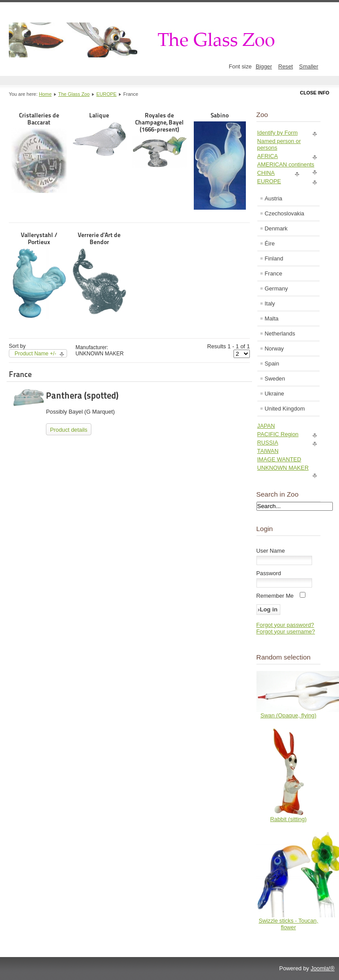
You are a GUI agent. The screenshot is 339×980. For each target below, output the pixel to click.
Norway (274, 349)
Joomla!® (323, 968)
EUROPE (106, 94)
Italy (270, 303)
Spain (272, 364)
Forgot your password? (285, 625)
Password (269, 573)
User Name (271, 551)
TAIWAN (268, 451)
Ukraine (275, 394)
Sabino (220, 161)
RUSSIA (268, 443)
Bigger (264, 66)
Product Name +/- (35, 354)
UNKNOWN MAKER (283, 468)
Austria (274, 198)
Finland (274, 258)
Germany (277, 288)
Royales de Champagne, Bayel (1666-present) (160, 140)
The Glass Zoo (74, 94)
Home (45, 94)
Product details (69, 430)
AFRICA (268, 156)
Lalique (100, 134)
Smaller (309, 66)
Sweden (275, 379)
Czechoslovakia (285, 213)
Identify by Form (278, 133)
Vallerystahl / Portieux (39, 275)
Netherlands (280, 334)
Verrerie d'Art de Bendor (100, 273)
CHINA (266, 173)
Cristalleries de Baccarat (39, 152)
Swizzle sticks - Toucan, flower (288, 924)
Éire (270, 243)
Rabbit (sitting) (288, 819)
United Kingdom (285, 409)
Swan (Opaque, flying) (288, 715)
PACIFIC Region (278, 434)
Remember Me (275, 596)
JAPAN (266, 426)
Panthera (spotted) (82, 396)
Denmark (276, 228)
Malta (272, 318)
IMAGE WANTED (279, 459)
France (274, 273)
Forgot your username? (286, 631)
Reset (285, 66)
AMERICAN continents (286, 164)
